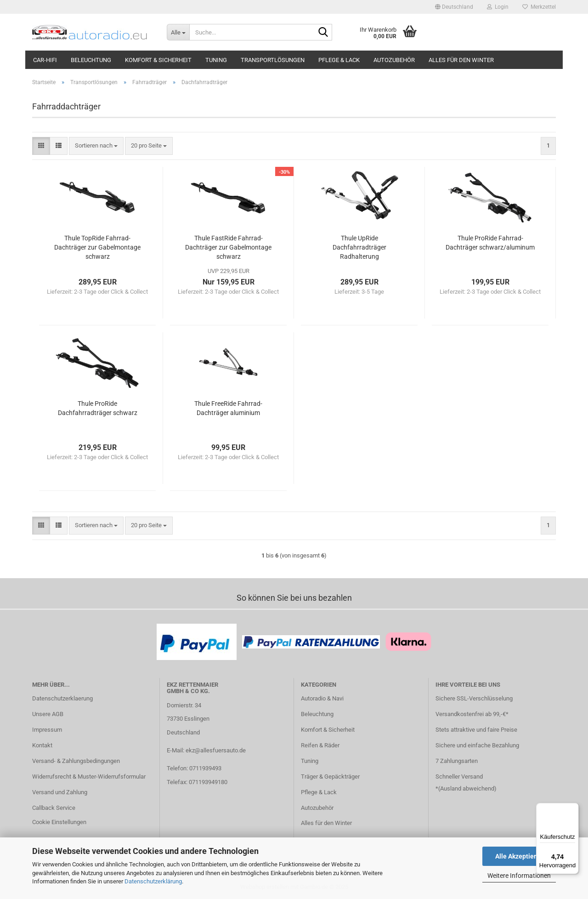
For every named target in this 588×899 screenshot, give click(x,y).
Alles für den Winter (461, 60)
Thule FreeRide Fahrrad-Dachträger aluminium (228, 408)
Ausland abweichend (467, 788)
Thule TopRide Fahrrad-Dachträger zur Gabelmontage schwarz (97, 247)
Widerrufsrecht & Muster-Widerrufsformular (89, 777)
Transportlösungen (273, 60)
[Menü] (573, 808)
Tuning (216, 60)
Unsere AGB (48, 714)
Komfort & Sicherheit (158, 60)
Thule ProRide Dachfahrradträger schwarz (98, 408)
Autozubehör (394, 60)
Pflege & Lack (339, 60)
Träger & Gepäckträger (330, 777)
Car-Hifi (45, 60)
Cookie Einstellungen (59, 822)
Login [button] (498, 7)
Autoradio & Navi (322, 698)
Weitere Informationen (519, 876)
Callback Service (54, 808)
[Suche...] (178, 32)
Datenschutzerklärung (153, 881)
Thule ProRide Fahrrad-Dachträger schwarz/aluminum (490, 243)
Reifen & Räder (320, 745)
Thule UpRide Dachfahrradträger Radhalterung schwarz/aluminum (359, 248)
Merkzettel (539, 7)
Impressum (47, 730)
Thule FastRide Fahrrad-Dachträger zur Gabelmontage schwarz (228, 247)
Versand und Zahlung (60, 792)
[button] (454, 7)
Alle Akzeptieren (519, 856)
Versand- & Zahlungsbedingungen (76, 761)
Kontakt (42, 745)
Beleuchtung (91, 60)
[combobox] (96, 146)
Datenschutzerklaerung (62, 698)
